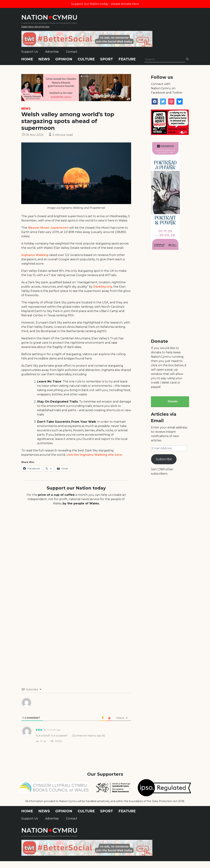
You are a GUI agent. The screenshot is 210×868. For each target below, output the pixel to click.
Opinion (64, 59)
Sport (107, 59)
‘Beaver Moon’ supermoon (48, 228)
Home (27, 59)
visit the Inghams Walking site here (94, 455)
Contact (72, 52)
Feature (127, 59)
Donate (173, 401)
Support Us (30, 52)
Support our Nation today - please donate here (105, 4)
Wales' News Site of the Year (35, 26)
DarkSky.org (103, 287)
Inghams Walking (35, 255)
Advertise (52, 52)
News (44, 59)
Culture (86, 59)
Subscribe (164, 459)
